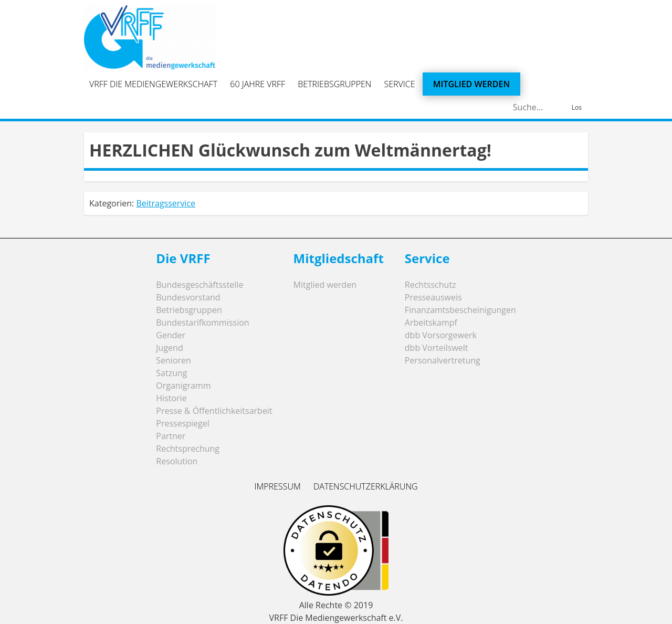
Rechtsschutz (430, 285)
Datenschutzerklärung (366, 486)
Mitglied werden (471, 84)
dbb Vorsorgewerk (441, 335)
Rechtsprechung (188, 449)
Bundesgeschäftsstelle (199, 285)
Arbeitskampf (431, 323)
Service (400, 84)
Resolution (177, 461)
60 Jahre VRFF (258, 84)
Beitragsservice (166, 203)
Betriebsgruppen (334, 84)
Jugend (169, 348)
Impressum (277, 486)
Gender (171, 335)
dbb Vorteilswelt (437, 348)
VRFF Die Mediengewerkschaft (153, 84)
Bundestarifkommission (202, 323)
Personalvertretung (443, 360)
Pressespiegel (183, 423)
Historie (171, 398)
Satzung (171, 373)
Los (577, 107)
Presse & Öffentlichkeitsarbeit (214, 411)
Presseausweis (433, 297)
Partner (171, 436)
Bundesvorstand (188, 297)
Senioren (174, 360)
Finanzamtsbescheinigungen (460, 310)
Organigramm (183, 386)
